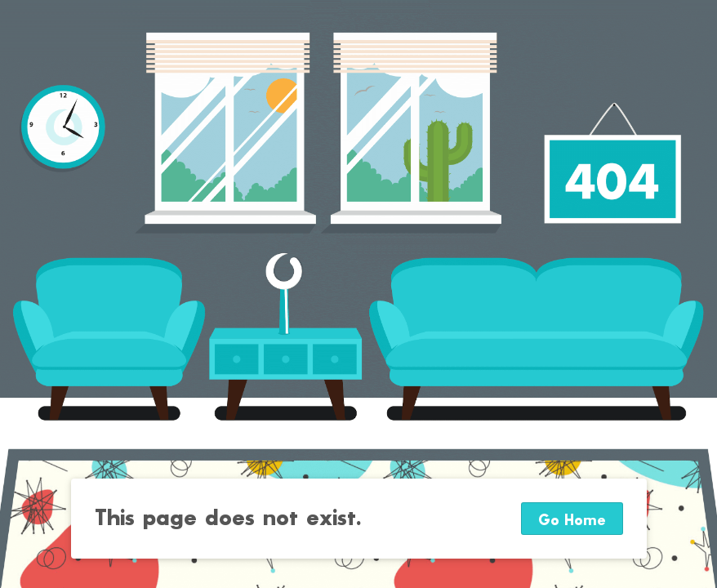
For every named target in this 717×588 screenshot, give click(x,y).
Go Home (572, 521)
